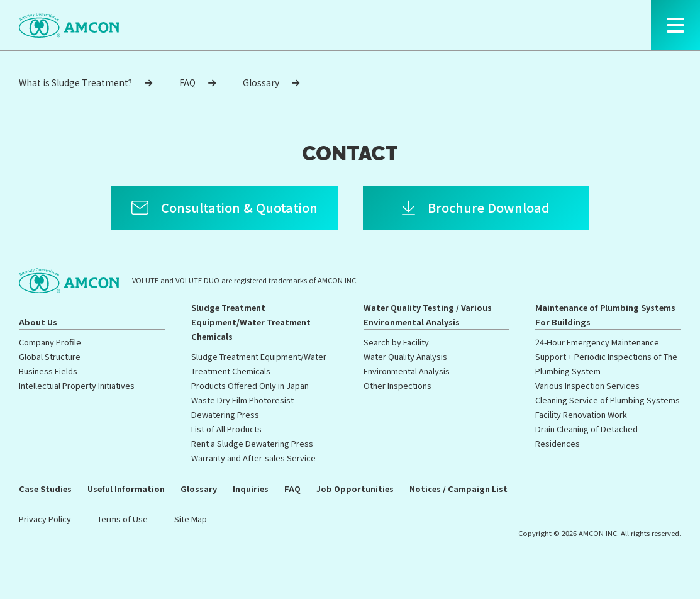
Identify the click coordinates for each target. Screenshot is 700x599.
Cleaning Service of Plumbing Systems (608, 400)
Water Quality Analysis (405, 356)
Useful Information (126, 489)
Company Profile (50, 342)
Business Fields (48, 371)
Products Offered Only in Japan (250, 385)
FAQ (197, 82)
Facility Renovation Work (581, 414)
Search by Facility (396, 342)
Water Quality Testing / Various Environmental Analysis (428, 315)
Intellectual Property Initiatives (77, 385)
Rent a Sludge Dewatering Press (252, 443)
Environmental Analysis (407, 371)
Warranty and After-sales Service (253, 458)
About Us (38, 322)
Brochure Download (489, 207)
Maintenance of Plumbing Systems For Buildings (605, 315)
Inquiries (251, 489)
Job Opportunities (355, 489)
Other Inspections (397, 385)
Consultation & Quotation (239, 207)
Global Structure (50, 356)
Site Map (191, 519)
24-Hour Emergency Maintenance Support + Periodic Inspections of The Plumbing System (606, 356)
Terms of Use (123, 519)
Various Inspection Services (587, 385)
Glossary (271, 82)
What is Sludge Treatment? (86, 82)
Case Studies (45, 489)
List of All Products (226, 429)
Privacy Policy (45, 519)
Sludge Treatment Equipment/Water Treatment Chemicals (251, 322)
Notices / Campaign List (458, 489)
